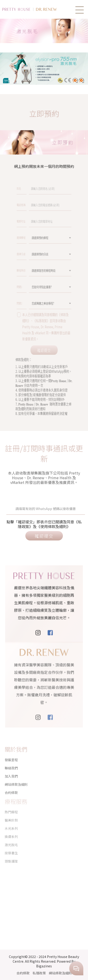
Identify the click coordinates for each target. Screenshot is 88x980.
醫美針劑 (11, 812)
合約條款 (23, 973)
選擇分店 (35, 254)
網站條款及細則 (16, 780)
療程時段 (35, 270)
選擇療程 (35, 237)
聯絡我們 (11, 764)
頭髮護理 (11, 853)
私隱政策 (39, 973)
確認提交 (44, 350)
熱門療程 (11, 804)
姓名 (34, 188)
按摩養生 (11, 845)
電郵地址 (35, 221)
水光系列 (11, 820)
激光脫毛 (11, 837)
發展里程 (11, 756)
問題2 (34, 303)
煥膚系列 (11, 828)
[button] (80, 10)
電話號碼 (35, 205)
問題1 (34, 287)
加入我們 (11, 772)
